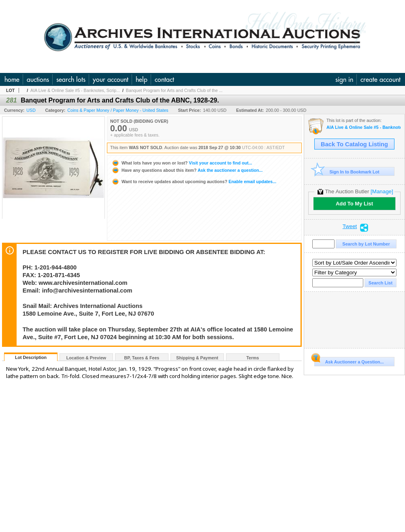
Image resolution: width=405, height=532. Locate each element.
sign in (344, 79)
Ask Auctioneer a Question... (349, 361)
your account (111, 79)
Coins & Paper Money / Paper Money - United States (118, 110)
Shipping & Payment (197, 358)
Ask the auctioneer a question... (187, 170)
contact (164, 79)
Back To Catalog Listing (354, 144)
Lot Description (31, 357)
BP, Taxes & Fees (142, 358)
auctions (38, 79)
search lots (71, 79)
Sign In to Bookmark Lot (347, 172)
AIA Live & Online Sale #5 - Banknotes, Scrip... (75, 90)
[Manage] (382, 191)
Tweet (350, 226)
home (12, 79)
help (142, 79)
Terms (253, 358)
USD (31, 110)
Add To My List (354, 204)
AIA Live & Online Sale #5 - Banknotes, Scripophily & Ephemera (363, 127)
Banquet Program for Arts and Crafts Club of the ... (174, 90)
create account (380, 79)
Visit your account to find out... (182, 163)
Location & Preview (86, 358)
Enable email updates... (194, 182)
